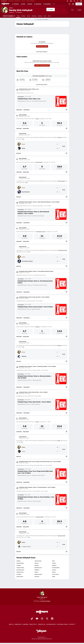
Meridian (37, 565)
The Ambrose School (40, 232)
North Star (37, 577)
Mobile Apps (18, 624)
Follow (51, 9)
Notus (53, 561)
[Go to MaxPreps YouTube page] (37, 619)
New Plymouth (39, 162)
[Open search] (69, 4)
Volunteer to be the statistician (42, 65)
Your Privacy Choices (62, 624)
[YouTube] (71, 1)
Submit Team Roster (42, 84)
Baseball (30, 4)
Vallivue (54, 572)
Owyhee (54, 563)
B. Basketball (38, 4)
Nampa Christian (38, 574)
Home (18, 16)
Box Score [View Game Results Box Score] (19, 153)
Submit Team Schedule (42, 46)
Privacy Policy (33, 624)
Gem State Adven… (21, 570)
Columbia (19, 565)
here (50, 76)
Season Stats (26, 128)
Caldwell (18, 561)
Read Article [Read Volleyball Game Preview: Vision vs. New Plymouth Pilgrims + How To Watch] (19, 223)
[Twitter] (78, 1)
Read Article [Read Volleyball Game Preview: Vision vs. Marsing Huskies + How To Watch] (19, 387)
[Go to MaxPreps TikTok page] (32, 619)
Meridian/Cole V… (39, 568)
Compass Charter (40, 517)
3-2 (22, 442)
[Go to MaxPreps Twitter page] (47, 619)
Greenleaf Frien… (20, 572)
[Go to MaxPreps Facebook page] (52, 619)
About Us (11, 624)
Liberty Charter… (38, 561)
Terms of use (42, 624)
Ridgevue (54, 565)
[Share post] (66, 110)
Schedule (23, 16)
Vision (21, 144)
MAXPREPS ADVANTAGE (14, 1)
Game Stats (19, 128)
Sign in (79, 4)
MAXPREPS (4, 1)
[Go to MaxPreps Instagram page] (42, 619)
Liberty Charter (20, 577)
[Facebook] (81, 1)
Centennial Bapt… (20, 563)
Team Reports (21, 97)
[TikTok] (68, 1)
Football (23, 4)
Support (72, 624)
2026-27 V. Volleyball (9, 16)
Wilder (54, 577)
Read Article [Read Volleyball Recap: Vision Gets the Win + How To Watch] (19, 413)
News (45, 16)
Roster (29, 16)
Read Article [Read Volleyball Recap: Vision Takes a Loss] (19, 110)
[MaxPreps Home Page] (35, 19)
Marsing (38, 327)
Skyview (54, 570)
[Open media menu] (73, 4)
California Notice (51, 624)
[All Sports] (54, 4)
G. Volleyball (15, 4)
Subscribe (25, 624)
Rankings (40, 16)
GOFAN (23, 1)
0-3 (23, 139)
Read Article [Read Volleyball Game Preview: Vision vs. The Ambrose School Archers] (19, 292)
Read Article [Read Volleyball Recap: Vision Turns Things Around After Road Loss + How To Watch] (19, 482)
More (50, 16)
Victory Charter (55, 574)
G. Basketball (47, 4)
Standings (34, 16)
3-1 (29, 537)
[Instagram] (74, 1)
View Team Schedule (42, 52)
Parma (37, 119)
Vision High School (42, 595)
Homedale (19, 574)
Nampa (36, 572)
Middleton (37, 570)
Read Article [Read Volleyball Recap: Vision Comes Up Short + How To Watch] (19, 318)
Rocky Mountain (56, 568)
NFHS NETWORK (30, 1)
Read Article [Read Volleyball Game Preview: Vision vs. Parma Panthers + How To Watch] (19, 508)
